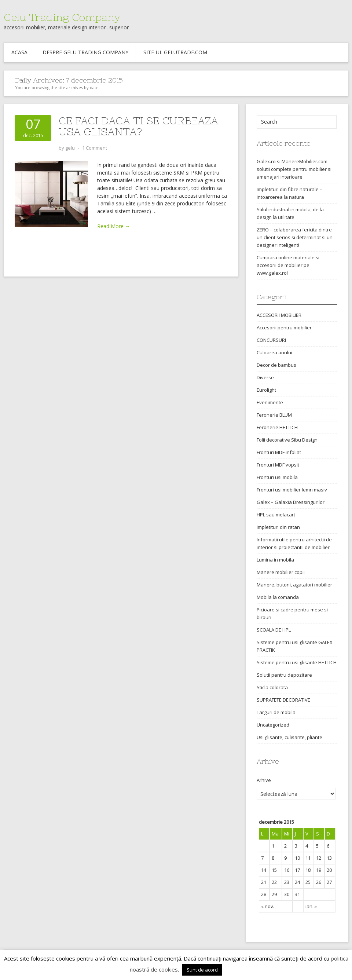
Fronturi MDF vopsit (278, 465)
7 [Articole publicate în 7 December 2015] (262, 858)
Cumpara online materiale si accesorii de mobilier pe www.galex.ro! (288, 265)
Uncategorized (273, 725)
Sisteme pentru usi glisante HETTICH (297, 662)
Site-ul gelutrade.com (175, 52)
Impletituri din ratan (278, 527)
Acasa (19, 52)
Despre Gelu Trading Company (85, 52)
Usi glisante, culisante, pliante (289, 737)
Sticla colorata (272, 687)
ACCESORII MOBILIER (279, 315)
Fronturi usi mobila (277, 477)
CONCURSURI (271, 340)
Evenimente (270, 402)
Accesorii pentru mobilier (284, 328)
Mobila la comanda (278, 597)
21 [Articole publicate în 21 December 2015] (264, 882)
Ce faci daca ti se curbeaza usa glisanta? (138, 126)
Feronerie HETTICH (277, 427)
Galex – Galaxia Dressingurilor (291, 502)
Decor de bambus (276, 365)
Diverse (265, 377)
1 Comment (95, 148)
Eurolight (266, 390)
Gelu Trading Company (62, 17)
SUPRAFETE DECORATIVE (283, 700)
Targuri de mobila (276, 712)
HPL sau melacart (276, 515)
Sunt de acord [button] (202, 970)
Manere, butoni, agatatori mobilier (294, 585)
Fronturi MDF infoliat (279, 452)
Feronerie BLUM (274, 415)
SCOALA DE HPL (274, 630)
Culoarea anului (274, 352)
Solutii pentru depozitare (284, 675)
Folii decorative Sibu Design (287, 440)
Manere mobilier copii (281, 572)
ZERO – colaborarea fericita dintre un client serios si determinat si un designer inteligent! (295, 237)
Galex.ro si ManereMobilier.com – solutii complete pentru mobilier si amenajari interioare (294, 169)
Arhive (264, 780)
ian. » (311, 906)
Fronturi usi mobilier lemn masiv (292, 490)
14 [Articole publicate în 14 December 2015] (264, 870)
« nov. (268, 906)
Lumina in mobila (275, 560)
